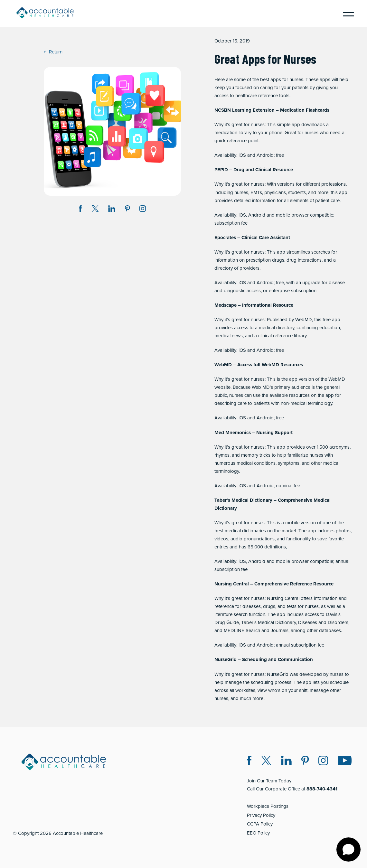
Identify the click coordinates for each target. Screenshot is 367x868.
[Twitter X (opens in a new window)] (266, 762)
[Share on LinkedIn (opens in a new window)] (112, 210)
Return (53, 52)
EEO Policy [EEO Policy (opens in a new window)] (258, 833)
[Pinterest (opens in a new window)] (305, 762)
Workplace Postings (268, 806)
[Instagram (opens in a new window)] (143, 210)
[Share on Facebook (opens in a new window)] (80, 210)
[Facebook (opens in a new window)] (249, 762)
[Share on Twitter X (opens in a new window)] (95, 210)
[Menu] (346, 14)
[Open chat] (348, 849)
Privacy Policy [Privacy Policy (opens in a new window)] (261, 815)
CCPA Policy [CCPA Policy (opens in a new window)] (260, 824)
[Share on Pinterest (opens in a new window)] (127, 210)
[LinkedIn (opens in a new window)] (286, 762)
